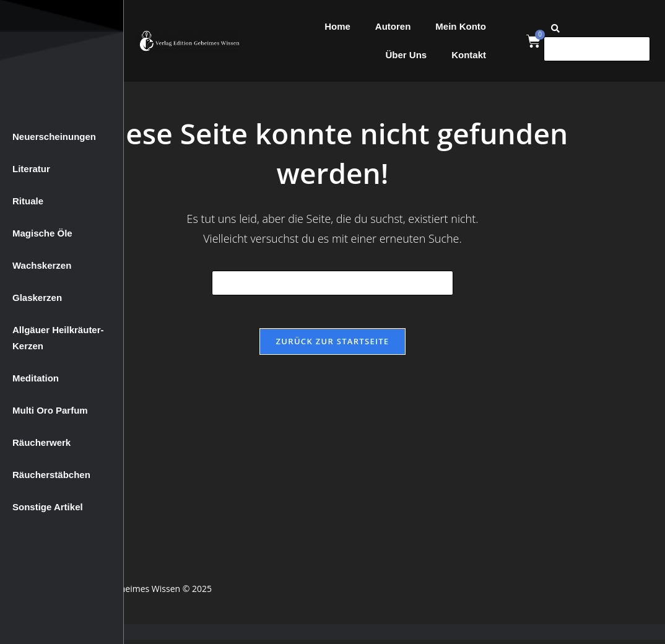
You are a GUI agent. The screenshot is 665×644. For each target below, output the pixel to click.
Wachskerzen (42, 265)
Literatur (31, 169)
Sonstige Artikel (48, 507)
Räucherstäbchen (51, 475)
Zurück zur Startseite (333, 346)
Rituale (28, 201)
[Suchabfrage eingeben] (332, 283)
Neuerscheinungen (54, 137)
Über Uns (406, 55)
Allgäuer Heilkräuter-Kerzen (58, 338)
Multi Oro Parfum (50, 410)
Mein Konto (461, 26)
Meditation (36, 378)
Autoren (393, 26)
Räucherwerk (41, 442)
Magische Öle (42, 233)
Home (337, 26)
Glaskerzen (37, 298)
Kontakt (469, 55)
